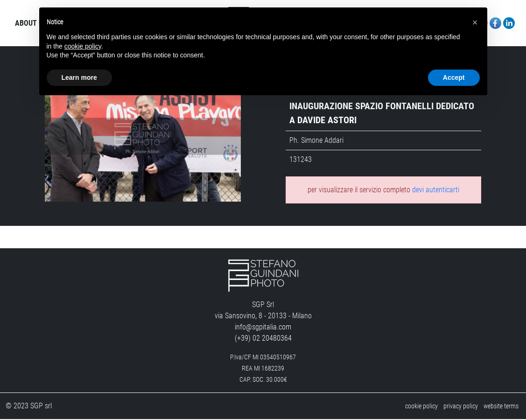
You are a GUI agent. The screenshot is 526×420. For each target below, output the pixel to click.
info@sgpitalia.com (263, 328)
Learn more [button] (79, 77)
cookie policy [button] (83, 46)
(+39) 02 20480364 (263, 339)
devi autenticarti (436, 191)
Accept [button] (454, 77)
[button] (475, 22)
